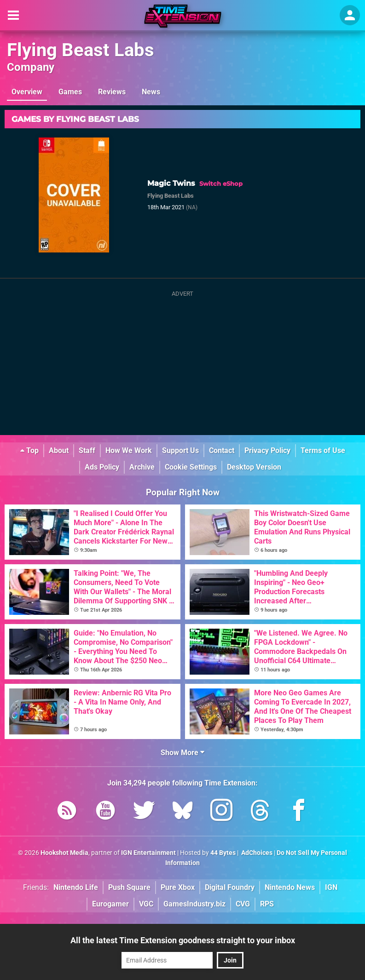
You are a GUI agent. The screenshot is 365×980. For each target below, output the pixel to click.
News (151, 92)
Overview (27, 92)
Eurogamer (110, 904)
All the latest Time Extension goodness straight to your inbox (183, 940)
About (59, 450)
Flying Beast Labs (81, 50)
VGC (146, 904)
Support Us (180, 450)
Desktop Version (254, 467)
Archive (142, 467)
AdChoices (256, 853)
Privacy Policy (267, 450)
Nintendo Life (76, 887)
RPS (267, 904)
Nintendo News (290, 887)
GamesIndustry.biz (194, 904)
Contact (222, 450)
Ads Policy (102, 467)
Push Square (129, 887)
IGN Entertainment (148, 853)
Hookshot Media (64, 853)
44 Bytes (223, 853)
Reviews (112, 92)
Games (70, 92)
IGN (331, 887)
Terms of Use (323, 450)
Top (29, 450)
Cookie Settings (191, 467)
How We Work (129, 450)
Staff (87, 450)
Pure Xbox (178, 887)
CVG (243, 904)
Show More (182, 753)
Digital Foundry (230, 887)
